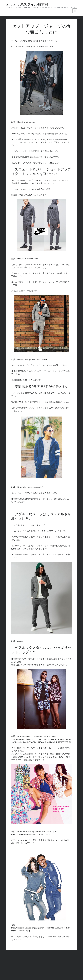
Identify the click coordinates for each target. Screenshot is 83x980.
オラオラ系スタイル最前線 (27, 5)
